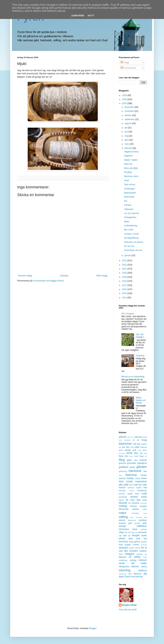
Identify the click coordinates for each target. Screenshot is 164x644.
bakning (138, 437)
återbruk (138, 574)
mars (127, 144)
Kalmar (122, 488)
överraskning (137, 577)
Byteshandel (130, 193)
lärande (123, 503)
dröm (145, 450)
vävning (125, 570)
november (130, 111)
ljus (139, 500)
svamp (136, 545)
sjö (129, 535)
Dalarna (143, 447)
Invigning (140, 356)
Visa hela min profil (128, 610)
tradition (143, 551)
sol (145, 538)
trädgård (129, 554)
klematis (122, 491)
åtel (130, 574)
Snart (127, 180)
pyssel (137, 523)
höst (121, 481)
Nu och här (129, 246)
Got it (91, 16)
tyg (146, 554)
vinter (122, 563)
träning (140, 554)
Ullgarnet (128, 156)
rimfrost (144, 529)
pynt (130, 523)
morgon (143, 506)
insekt (129, 481)
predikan (143, 520)
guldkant (124, 467)
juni (127, 132)
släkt (131, 539)
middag (123, 506)
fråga (141, 456)
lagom (121, 500)
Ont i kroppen (128, 314)
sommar (123, 541)
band (145, 437)
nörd (145, 513)
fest (136, 453)
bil (134, 440)
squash (144, 542)
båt (120, 447)
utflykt (137, 557)
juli (126, 128)
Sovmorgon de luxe (133, 250)
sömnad (144, 545)
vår (133, 563)
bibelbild (127, 440)
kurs (137, 494)
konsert (122, 494)
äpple (121, 577)
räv (126, 532)
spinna (137, 542)
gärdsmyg (123, 471)
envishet (122, 453)
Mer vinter (129, 230)
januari (128, 255)
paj (146, 517)
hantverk (135, 471)
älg (145, 574)
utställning (123, 560)
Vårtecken (129, 209)
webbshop (123, 574)
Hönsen (128, 205)
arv (132, 437)
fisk (141, 453)
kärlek (144, 497)
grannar (122, 463)
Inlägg (125, 63)
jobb (126, 485)
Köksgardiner (130, 217)
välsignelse (124, 567)
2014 (125, 298)
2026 (125, 95)
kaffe (145, 485)
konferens (142, 491)
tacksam (124, 548)
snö (138, 538)
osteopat (139, 517)
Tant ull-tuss (130, 185)
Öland (127, 577)
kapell (139, 488)
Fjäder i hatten (131, 160)
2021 (125, 269)
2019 (125, 277)
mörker (136, 509)
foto (126, 456)
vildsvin (143, 560)
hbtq (120, 475)
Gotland (143, 460)
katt (145, 488)
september (130, 119)
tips (126, 551)
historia (122, 478)
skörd (122, 538)
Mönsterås (124, 509)
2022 (125, 265)
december (130, 107)
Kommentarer (128, 68)
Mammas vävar (131, 176)
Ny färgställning (131, 238)
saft (133, 532)
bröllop (144, 444)
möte (145, 509)
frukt (136, 456)
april (127, 140)
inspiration (141, 481)
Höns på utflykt (131, 168)
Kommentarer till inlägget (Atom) (49, 281)
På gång (128, 172)
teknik (138, 548)
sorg (131, 542)
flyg (146, 453)
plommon (132, 520)
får (146, 456)
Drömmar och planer (134, 242)
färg (122, 460)
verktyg (133, 560)
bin (138, 440)
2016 (125, 289)
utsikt (145, 557)
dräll (139, 450)
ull (130, 557)
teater (132, 548)
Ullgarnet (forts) (131, 152)
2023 (125, 261)
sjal (120, 535)
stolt (121, 545)
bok (139, 444)
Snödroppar (130, 189)
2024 (125, 103)
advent (123, 437)
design (128, 450)
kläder (132, 491)
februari (128, 148)
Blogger (93, 628)
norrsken (135, 513)
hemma (131, 475)
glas (136, 460)
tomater (134, 551)
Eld (126, 201)
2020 (125, 273)
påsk (145, 523)
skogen (136, 535)
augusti (128, 123)
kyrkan (134, 497)
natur (123, 513)
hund (138, 478)
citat (137, 447)
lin (127, 500)
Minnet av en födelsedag (133, 377)
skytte (144, 535)
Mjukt (127, 222)
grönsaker (132, 463)
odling (123, 517)
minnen (133, 506)
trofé (121, 554)
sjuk (125, 535)
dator (121, 450)
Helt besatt (129, 197)
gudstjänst (142, 463)
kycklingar (123, 497)
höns (144, 478)
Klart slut (128, 164)
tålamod (123, 557)
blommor (125, 444)
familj (129, 453)
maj (127, 136)
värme (144, 567)
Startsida (64, 276)
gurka (132, 467)
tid (142, 548)
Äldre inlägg (102, 276)
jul (140, 485)
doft (134, 450)
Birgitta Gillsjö (129, 605)
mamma (136, 503)
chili (132, 447)
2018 (125, 281)
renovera (124, 529)
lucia (145, 500)
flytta (121, 456)
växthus (142, 570)
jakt (121, 485)
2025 (125, 99)
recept (122, 526)
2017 (125, 285)
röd (129, 532)
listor (133, 500)
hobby (130, 478)
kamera (131, 488)
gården (142, 467)
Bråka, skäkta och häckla (141, 400)
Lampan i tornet (131, 234)
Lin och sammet (131, 213)
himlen (144, 475)
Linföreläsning (131, 226)
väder (144, 563)
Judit (136, 485)
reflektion (142, 526)
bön (128, 447)
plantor (122, 520)
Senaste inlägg (25, 276)
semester (143, 532)
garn (129, 460)
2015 (125, 293)
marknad (144, 503)
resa (135, 529)
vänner (135, 566)
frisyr (131, 456)
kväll (144, 494)
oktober (128, 115)
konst (130, 494)
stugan (128, 545)
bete (120, 440)
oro (132, 517)
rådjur (122, 532)
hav (145, 471)
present (122, 523)
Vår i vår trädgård (140, 336)
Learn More (78, 16)
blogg (144, 440)
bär (123, 447)
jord (131, 485)
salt (136, 532)
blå (135, 444)
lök (129, 503)
